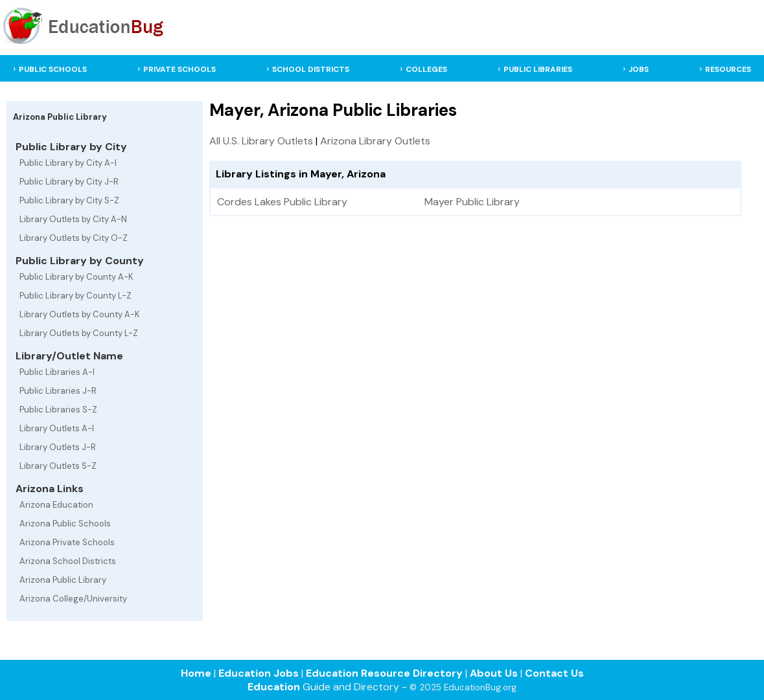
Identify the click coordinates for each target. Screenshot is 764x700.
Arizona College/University (73, 599)
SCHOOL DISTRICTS (311, 69)
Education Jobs (259, 673)
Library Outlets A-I (57, 428)
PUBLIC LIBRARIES (538, 69)
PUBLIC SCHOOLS (53, 69)
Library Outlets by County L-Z (79, 333)
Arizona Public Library (63, 580)
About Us (494, 673)
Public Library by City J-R (69, 182)
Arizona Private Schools (67, 542)
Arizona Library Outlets (375, 141)
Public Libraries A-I (57, 372)
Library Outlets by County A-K (80, 314)
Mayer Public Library (472, 202)
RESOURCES (728, 69)
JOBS (639, 69)
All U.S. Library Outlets (261, 141)
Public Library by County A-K (76, 277)
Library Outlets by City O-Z (74, 238)
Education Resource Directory (384, 673)
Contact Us (554, 673)
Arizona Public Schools (65, 524)
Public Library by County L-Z (75, 296)
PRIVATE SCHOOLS (179, 69)
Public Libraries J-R (58, 391)
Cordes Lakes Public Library (282, 202)
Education (274, 687)
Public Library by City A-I (68, 163)
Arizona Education (56, 505)
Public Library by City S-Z (69, 200)
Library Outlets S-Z (58, 466)
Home (196, 673)
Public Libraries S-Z (58, 410)
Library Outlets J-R (58, 447)
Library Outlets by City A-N (73, 219)
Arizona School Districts (68, 561)
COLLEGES (426, 69)
